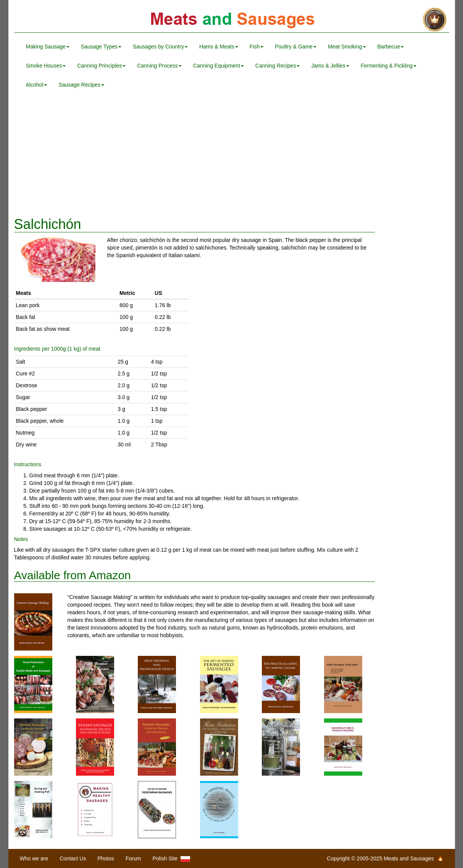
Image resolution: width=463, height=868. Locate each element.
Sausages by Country (160, 47)
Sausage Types (101, 47)
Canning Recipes (278, 66)
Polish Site (172, 859)
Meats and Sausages (232, 20)
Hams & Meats (219, 47)
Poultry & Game (296, 47)
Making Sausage (48, 47)
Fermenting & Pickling (389, 66)
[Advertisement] (232, 156)
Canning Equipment (219, 66)
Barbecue (391, 47)
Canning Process (159, 66)
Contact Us (73, 858)
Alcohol (37, 85)
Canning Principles (101, 66)
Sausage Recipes (81, 85)
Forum (133, 858)
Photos (106, 858)
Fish (257, 47)
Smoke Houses (46, 66)
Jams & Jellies (330, 66)
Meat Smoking (347, 47)
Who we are (34, 858)
